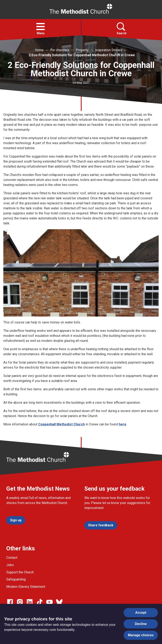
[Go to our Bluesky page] (59, 602)
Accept (141, 613)
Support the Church (20, 572)
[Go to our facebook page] (10, 602)
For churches (60, 50)
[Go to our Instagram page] (20, 602)
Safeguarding (16, 579)
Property (82, 50)
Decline (141, 624)
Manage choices (141, 635)
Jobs (10, 565)
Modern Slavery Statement (26, 587)
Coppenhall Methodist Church (61, 424)
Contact (12, 558)
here (123, 424)
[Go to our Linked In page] (30, 602)
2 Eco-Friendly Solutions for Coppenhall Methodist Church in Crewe (82, 55)
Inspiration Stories (109, 50)
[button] (40, 27)
